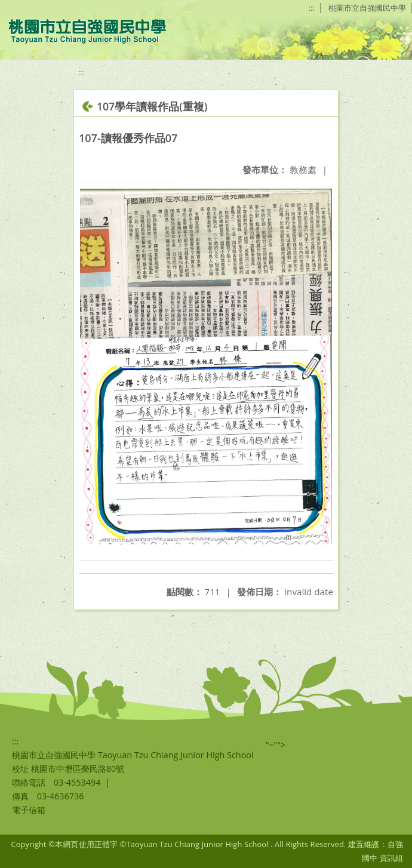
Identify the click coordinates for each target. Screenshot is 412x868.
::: (312, 8)
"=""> (276, 745)
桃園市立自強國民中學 (367, 8)
